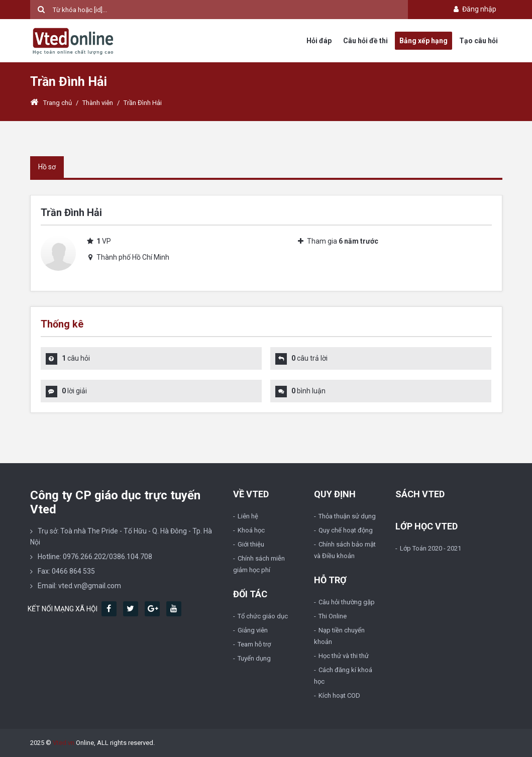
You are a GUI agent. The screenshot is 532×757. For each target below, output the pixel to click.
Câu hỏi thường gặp (347, 602)
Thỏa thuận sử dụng (347, 516)
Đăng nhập (474, 9)
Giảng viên (253, 630)
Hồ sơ (47, 167)
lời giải (74, 391)
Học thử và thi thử (344, 656)
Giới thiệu (251, 544)
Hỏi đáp (319, 41)
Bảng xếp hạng (423, 41)
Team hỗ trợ (254, 644)
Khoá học (251, 530)
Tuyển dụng (254, 658)
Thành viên (98, 103)
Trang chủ (51, 103)
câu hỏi (76, 358)
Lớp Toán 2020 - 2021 (431, 548)
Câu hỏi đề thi (365, 41)
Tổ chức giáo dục (263, 616)
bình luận (308, 391)
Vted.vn (64, 743)
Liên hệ (248, 516)
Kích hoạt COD (339, 695)
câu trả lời (309, 358)
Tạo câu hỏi (478, 41)
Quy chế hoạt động (346, 530)
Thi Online (333, 616)
